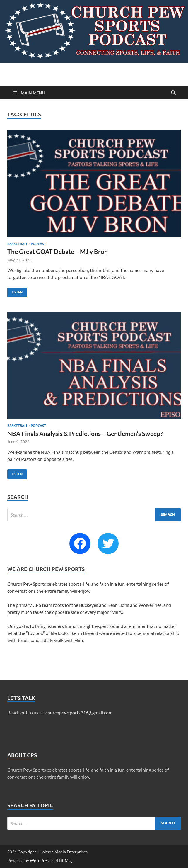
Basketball (18, 244)
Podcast (38, 244)
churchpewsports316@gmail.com (79, 712)
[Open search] (173, 93)
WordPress (40, 861)
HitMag (66, 861)
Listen (15, 291)
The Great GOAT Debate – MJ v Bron (58, 251)
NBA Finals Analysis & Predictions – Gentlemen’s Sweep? (85, 433)
